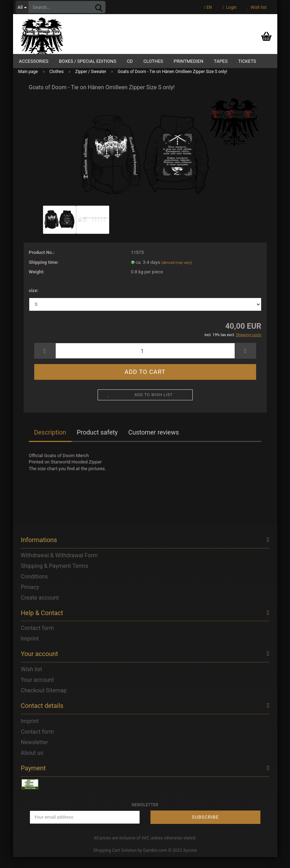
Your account (37, 691)
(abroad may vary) (177, 273)
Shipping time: (44, 273)
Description (50, 443)
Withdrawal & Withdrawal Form (59, 566)
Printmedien (189, 61)
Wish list (257, 7)
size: (34, 301)
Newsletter (34, 753)
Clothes (153, 61)
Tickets (247, 61)
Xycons (190, 861)
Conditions (34, 587)
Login (229, 7)
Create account (40, 609)
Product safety (97, 443)
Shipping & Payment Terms (54, 577)
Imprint (30, 650)
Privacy (30, 598)
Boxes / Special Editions (88, 61)
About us (32, 764)
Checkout (33, 701)
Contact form (37, 639)
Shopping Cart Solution (115, 861)
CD (130, 61)
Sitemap (56, 701)
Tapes (221, 61)
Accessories (34, 61)
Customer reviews (154, 443)
